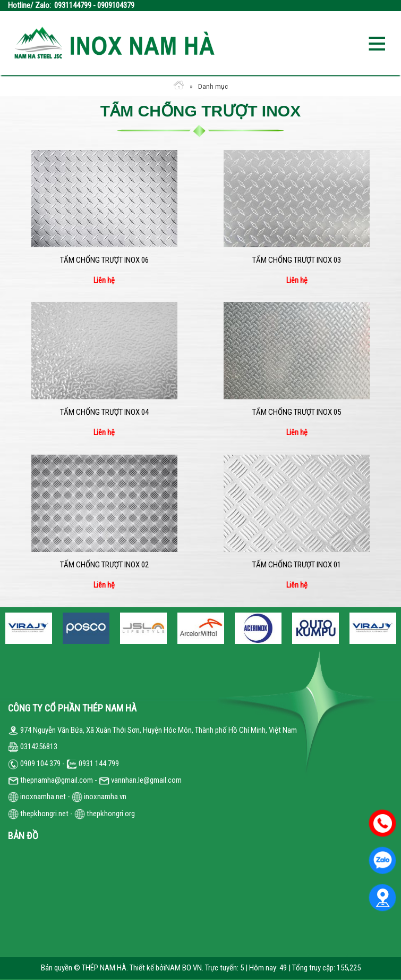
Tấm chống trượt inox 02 (104, 565)
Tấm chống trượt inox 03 (297, 260)
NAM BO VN (184, 968)
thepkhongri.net (38, 814)
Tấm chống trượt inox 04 (104, 412)
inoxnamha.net (43, 797)
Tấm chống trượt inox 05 (297, 412)
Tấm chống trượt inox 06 (104, 260)
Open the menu (377, 43)
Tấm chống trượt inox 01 (297, 565)
